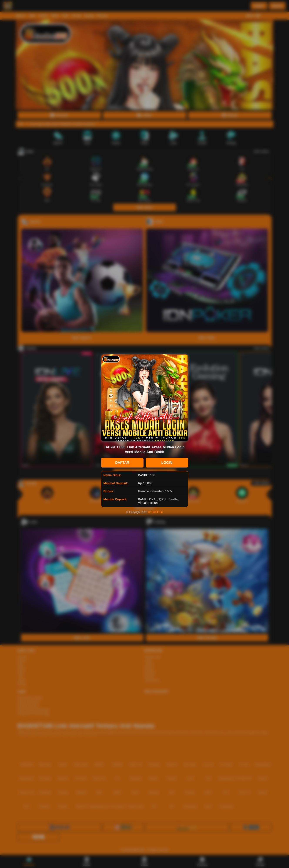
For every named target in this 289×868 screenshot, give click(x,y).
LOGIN (167, 463)
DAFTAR (122, 463)
